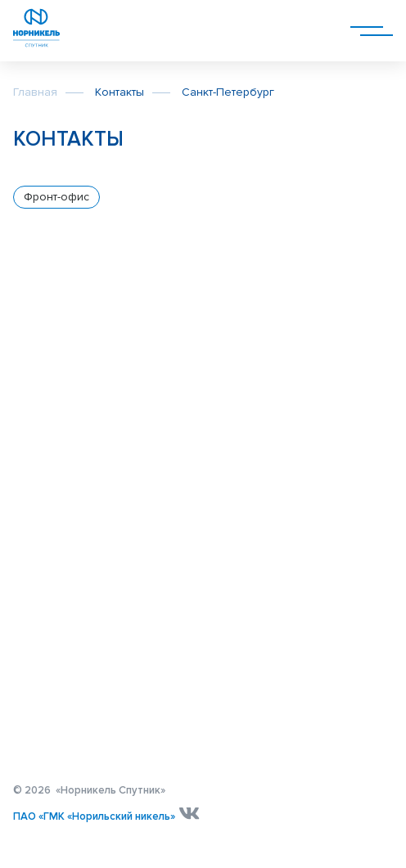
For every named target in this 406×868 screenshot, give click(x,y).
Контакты (120, 92)
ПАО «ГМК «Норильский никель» (94, 816)
